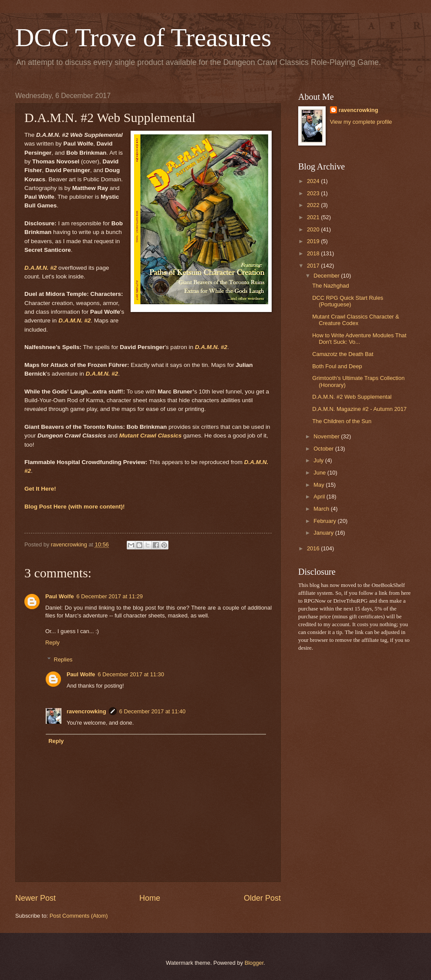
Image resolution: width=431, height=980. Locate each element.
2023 (314, 193)
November (327, 436)
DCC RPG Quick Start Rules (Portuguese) (348, 301)
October (324, 449)
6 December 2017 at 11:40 (152, 711)
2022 (314, 205)
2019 (314, 241)
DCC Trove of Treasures (143, 37)
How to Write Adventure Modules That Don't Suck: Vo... (359, 339)
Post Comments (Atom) (79, 916)
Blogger (254, 963)
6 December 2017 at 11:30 (131, 674)
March (322, 509)
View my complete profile (361, 122)
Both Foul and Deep (337, 366)
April (320, 497)
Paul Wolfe (60, 596)
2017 (314, 266)
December (327, 276)
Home (150, 898)
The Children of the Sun (342, 421)
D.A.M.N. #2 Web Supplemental (352, 397)
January (324, 533)
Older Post (262, 898)
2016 (314, 548)
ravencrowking (86, 711)
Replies (63, 660)
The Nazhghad (330, 286)
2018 (314, 253)
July (319, 460)
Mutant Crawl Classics (150, 436)
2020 (314, 229)
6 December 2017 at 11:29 (110, 596)
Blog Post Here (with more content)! (75, 507)
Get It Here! (40, 489)
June (320, 473)
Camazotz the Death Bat (343, 354)
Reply (52, 643)
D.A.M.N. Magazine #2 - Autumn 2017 (359, 409)
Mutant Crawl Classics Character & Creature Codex (356, 320)
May (320, 485)
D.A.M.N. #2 (40, 268)
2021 (314, 217)
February (325, 521)
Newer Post (35, 898)
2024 (314, 181)
